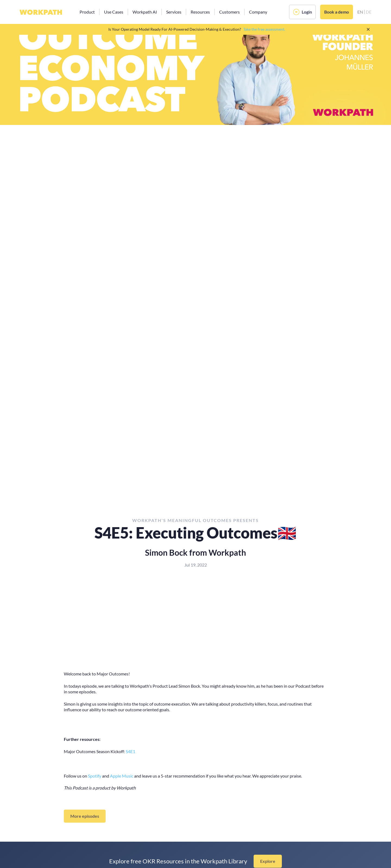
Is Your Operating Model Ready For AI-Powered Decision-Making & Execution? (175, 29)
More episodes (85, 816)
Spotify (95, 776)
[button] (87, 12)
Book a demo (337, 12)
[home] (41, 12)
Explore (268, 861)
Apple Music (122, 776)
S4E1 (130, 751)
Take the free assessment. (264, 29)
